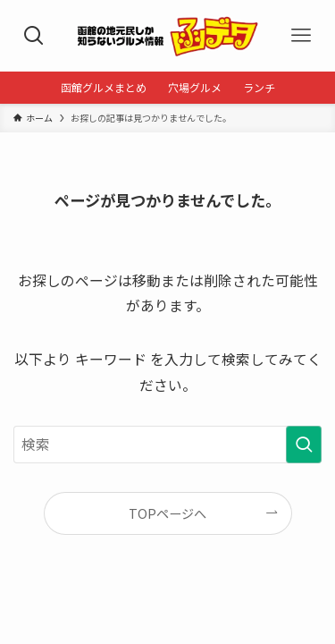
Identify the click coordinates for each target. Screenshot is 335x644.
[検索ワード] (167, 445)
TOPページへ (167, 513)
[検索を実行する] (304, 445)
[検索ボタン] (33, 36)
